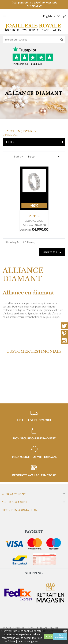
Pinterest (64, 333)
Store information (20, 510)
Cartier (34, 216)
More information (60, 636)
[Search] (34, 39)
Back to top (52, 252)
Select (44, 156)
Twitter (64, 326)
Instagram (64, 341)
